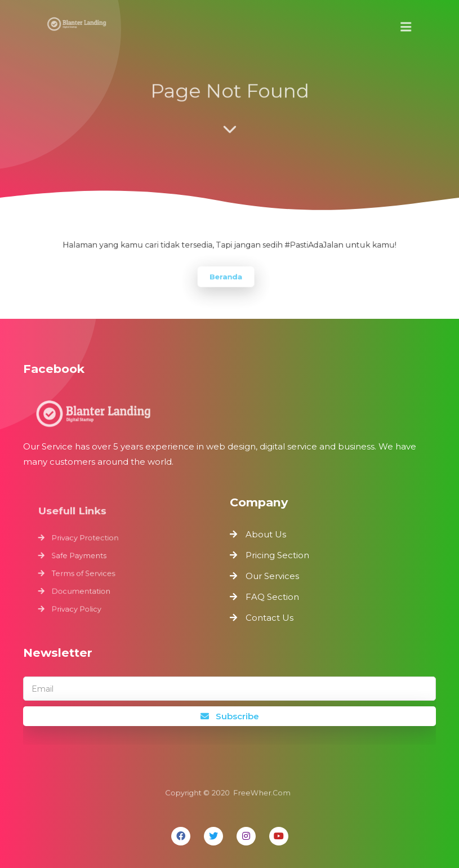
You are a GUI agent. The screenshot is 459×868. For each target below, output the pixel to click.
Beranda (226, 276)
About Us (266, 534)
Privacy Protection (87, 539)
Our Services (272, 576)
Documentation (83, 590)
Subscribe (230, 716)
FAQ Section (272, 597)
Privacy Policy (79, 607)
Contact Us (269, 618)
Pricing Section (277, 555)
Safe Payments (81, 556)
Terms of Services (85, 573)
